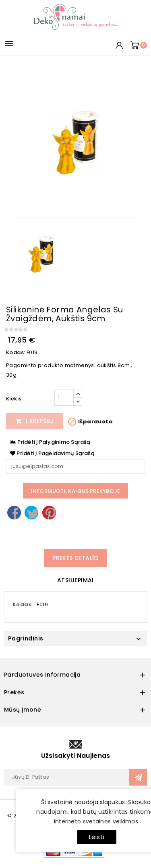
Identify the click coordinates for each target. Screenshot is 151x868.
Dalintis (14, 513)
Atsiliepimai (75, 580)
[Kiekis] (64, 398)
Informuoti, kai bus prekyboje (76, 491)
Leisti (97, 837)
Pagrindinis (26, 638)
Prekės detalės (75, 558)
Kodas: (16, 352)
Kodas (22, 604)
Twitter (31, 513)
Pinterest (49, 513)
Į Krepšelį (35, 421)
